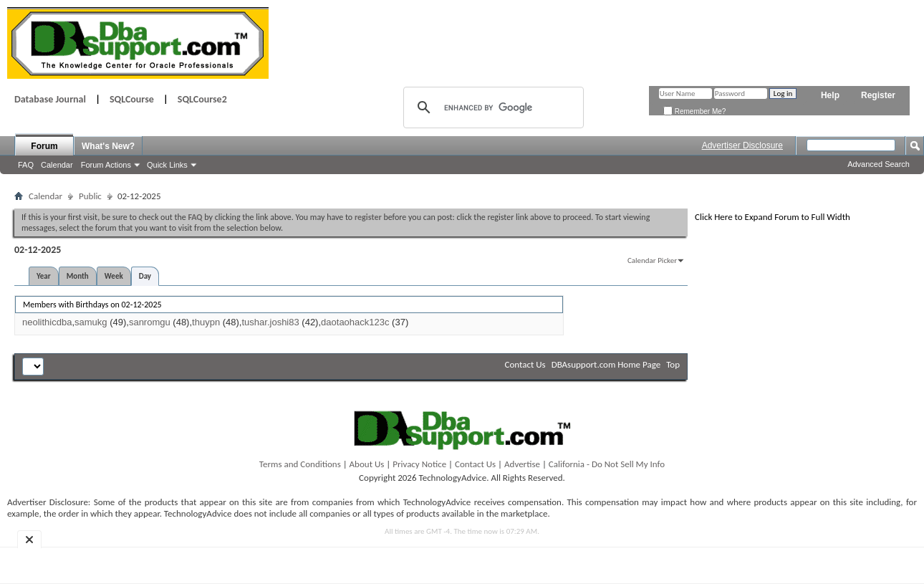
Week (114, 276)
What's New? (108, 146)
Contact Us (525, 364)
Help (830, 95)
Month (78, 276)
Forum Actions (106, 165)
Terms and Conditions (300, 464)
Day (145, 276)
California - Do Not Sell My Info (607, 464)
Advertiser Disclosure (742, 145)
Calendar (57, 165)
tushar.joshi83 (270, 322)
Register (878, 95)
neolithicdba (47, 322)
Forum (44, 146)
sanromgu (150, 322)
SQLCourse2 (202, 99)
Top (673, 364)
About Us (367, 464)
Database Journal (50, 99)
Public (90, 196)
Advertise (522, 464)
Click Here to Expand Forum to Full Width (773, 217)
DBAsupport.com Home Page (606, 364)
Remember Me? (694, 111)
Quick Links (167, 165)
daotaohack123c (355, 322)
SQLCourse (132, 99)
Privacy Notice (419, 464)
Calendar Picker (652, 260)
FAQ (26, 165)
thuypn (206, 322)
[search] (491, 107)
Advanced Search (879, 164)
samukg (91, 322)
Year (44, 276)
